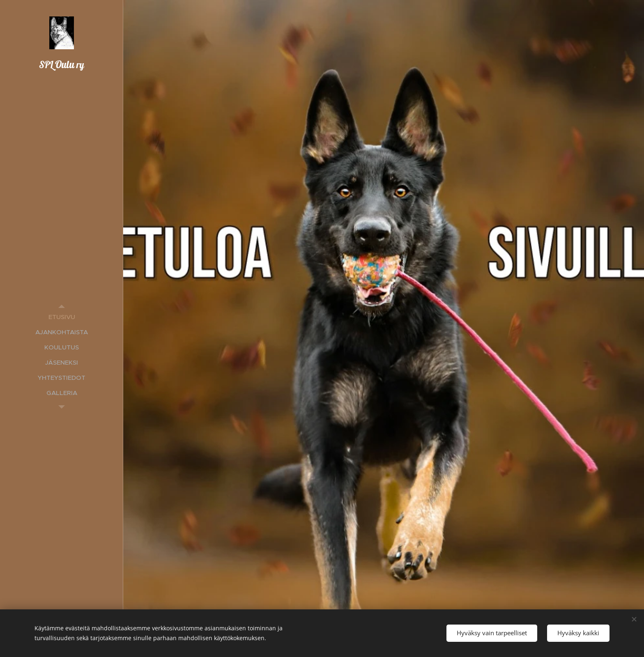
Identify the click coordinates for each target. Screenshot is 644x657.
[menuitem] (62, 317)
